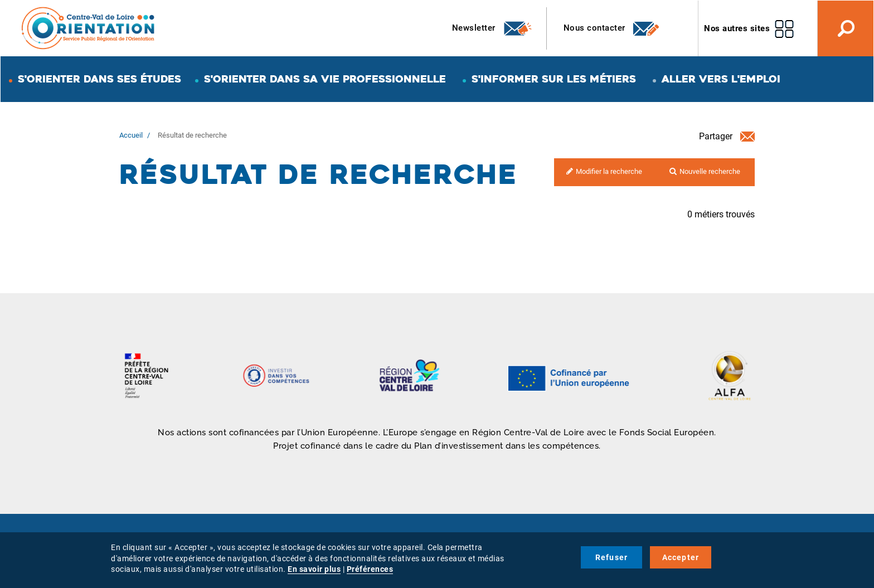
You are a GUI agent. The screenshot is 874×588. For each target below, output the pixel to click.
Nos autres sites (737, 28)
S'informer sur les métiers (554, 79)
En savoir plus (314, 569)
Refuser (611, 557)
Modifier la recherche (609, 171)
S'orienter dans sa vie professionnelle (325, 79)
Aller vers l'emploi (721, 79)
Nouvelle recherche (710, 171)
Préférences (370, 569)
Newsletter (492, 28)
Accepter (681, 557)
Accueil (131, 135)
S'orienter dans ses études (99, 79)
